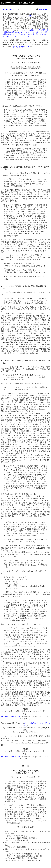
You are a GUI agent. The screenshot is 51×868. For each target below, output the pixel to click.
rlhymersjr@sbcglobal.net (20, 46)
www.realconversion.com (10, 716)
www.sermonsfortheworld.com (24, 16)
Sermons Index (7, 10)
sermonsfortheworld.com (18, 3)
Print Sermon (44, 10)
